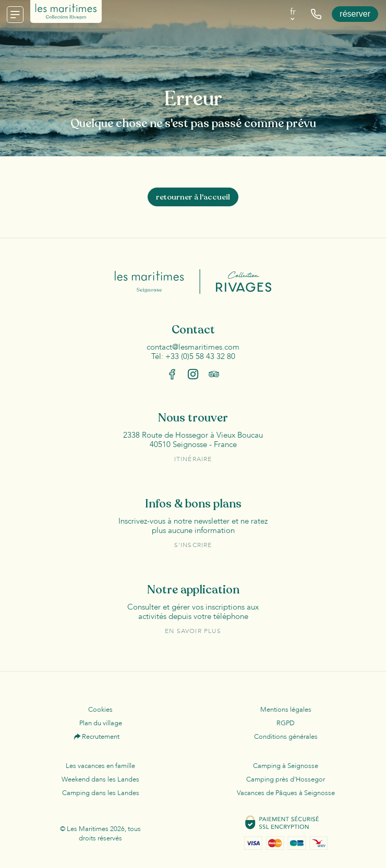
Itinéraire (193, 459)
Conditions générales (286, 737)
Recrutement (101, 737)
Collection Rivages (236, 282)
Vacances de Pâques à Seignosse (286, 793)
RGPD (286, 723)
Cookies (100, 710)
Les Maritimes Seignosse (158, 282)
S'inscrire (193, 545)
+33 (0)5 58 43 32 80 (200, 356)
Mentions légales (286, 710)
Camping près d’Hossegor (286, 779)
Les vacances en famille (100, 766)
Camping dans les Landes (101, 793)
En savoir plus (193, 631)
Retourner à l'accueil (193, 197)
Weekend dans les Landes (100, 779)
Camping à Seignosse (286, 766)
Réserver (355, 14)
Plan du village (101, 723)
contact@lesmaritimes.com (193, 347)
